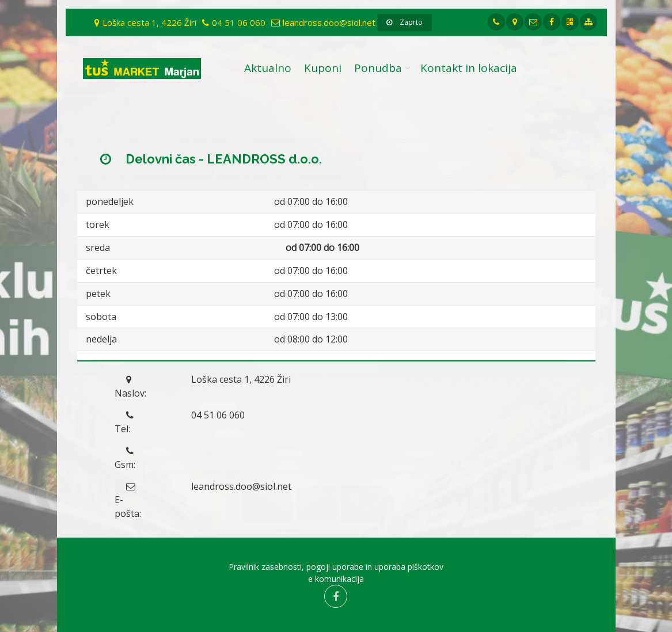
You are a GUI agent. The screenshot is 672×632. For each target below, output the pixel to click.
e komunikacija (336, 579)
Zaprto (405, 22)
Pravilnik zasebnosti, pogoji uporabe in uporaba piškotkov (336, 567)
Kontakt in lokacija (469, 68)
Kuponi (323, 68)
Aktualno (268, 68)
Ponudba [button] (378, 68)
